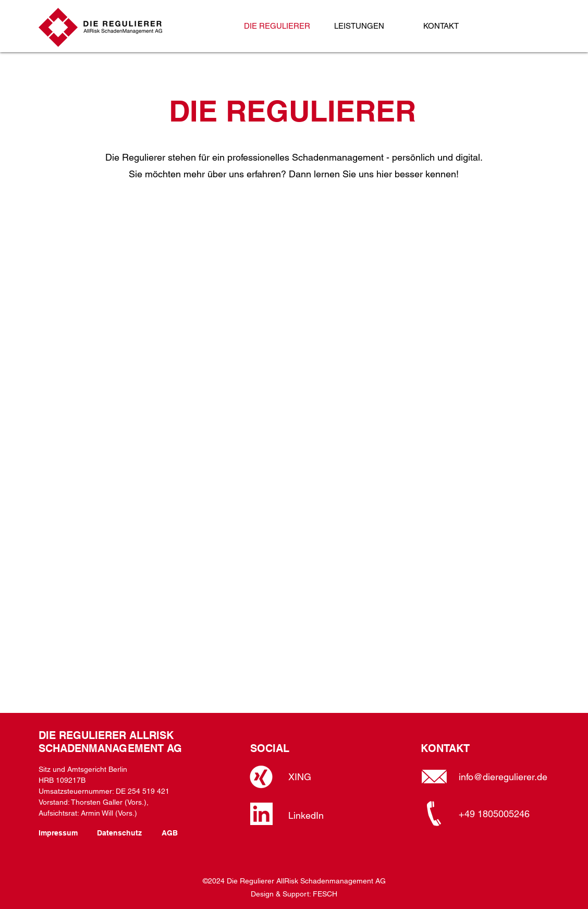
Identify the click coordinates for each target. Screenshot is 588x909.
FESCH (325, 894)
